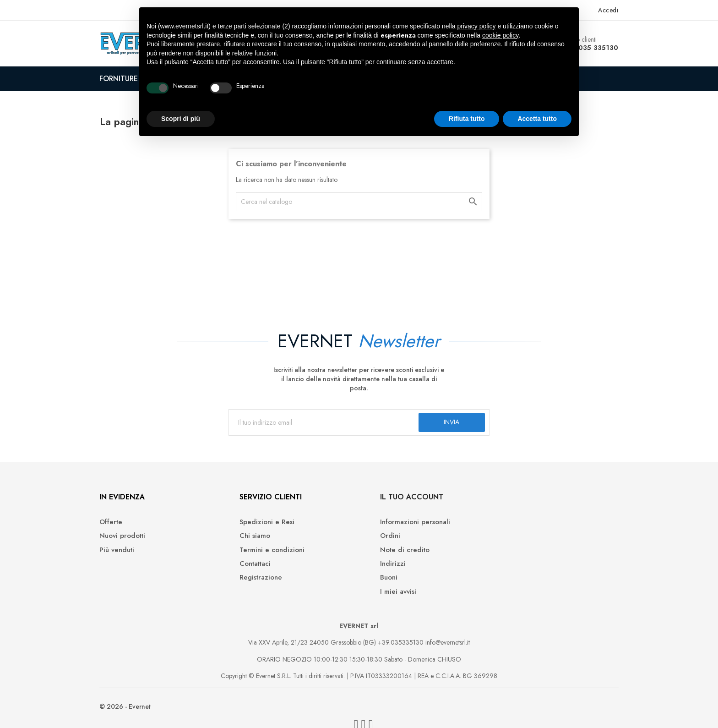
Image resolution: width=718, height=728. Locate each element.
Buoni (375, 580)
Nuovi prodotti (128, 538)
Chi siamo (251, 538)
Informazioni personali (401, 524)
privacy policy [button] (477, 26)
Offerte (116, 524)
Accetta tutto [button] (537, 119)
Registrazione (257, 580)
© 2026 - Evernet (131, 710)
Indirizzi (379, 566)
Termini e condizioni (268, 552)
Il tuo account (397, 499)
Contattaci (251, 566)
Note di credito (391, 552)
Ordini (376, 538)
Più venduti (122, 552)
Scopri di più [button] (181, 119)
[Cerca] (359, 202)
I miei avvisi (384, 594)
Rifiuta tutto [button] (467, 119)
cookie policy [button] (500, 35)
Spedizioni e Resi (263, 524)
